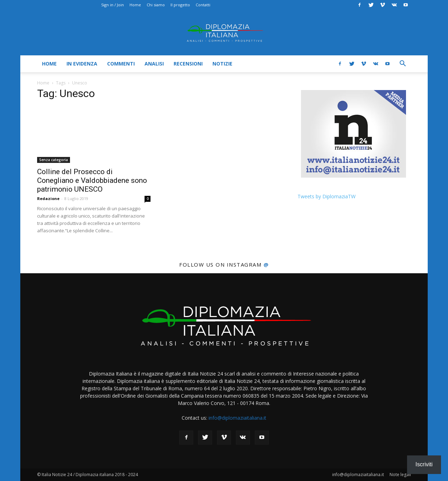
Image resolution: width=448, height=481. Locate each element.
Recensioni (188, 64)
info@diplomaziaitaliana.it (237, 418)
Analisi (154, 64)
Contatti (203, 5)
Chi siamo (156, 5)
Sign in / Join (113, 5)
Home (135, 5)
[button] (402, 64)
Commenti (121, 64)
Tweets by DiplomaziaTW (327, 196)
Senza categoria (54, 160)
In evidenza (82, 64)
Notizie (222, 64)
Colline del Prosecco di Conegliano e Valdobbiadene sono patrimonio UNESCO (92, 180)
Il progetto (180, 5)
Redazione (48, 198)
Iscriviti (424, 464)
